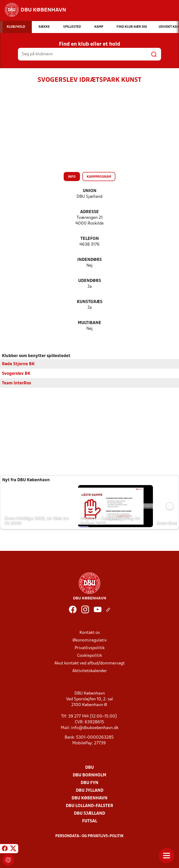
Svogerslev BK (16, 374)
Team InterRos (16, 383)
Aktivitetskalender (90, 671)
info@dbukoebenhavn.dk (95, 728)
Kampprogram (99, 177)
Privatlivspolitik (90, 648)
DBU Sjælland (89, 814)
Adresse (89, 212)
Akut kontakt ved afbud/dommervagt (89, 663)
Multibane (89, 323)
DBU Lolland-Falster (89, 806)
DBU (89, 768)
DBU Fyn (89, 783)
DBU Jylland (90, 791)
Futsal (90, 821)
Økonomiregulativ (90, 640)
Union (90, 191)
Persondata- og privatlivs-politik (89, 836)
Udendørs (90, 281)
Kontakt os (90, 633)
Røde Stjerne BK (18, 364)
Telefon (90, 239)
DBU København (89, 798)
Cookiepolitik (89, 656)
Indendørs (89, 260)
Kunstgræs (90, 302)
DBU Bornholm (89, 775)
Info (72, 177)
